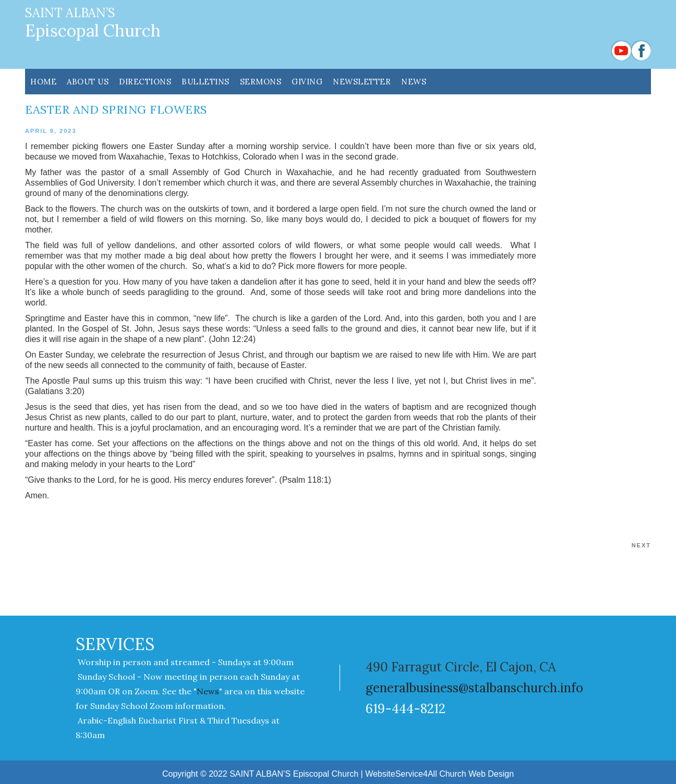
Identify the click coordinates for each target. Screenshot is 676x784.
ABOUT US (88, 82)
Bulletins (206, 82)
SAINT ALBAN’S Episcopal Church (294, 774)
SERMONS (261, 82)
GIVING (307, 82)
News (414, 82)
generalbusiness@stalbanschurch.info (474, 688)
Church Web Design (476, 774)
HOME (43, 82)
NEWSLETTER (362, 82)
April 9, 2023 (51, 131)
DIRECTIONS (145, 82)
